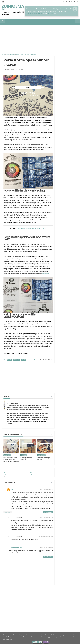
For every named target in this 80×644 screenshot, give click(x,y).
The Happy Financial (67, 182)
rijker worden (71, 429)
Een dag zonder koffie (67, 173)
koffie (9, 360)
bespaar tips (69, 395)
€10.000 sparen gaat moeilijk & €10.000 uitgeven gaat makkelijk (11, 460)
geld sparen (41, 455)
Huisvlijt (63, 135)
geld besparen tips (64, 412)
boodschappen (70, 398)
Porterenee (64, 160)
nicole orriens (17, 548)
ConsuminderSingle (67, 128)
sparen (24, 360)
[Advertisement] (28, 39)
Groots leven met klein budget (66, 219)
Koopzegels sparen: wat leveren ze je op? (32, 229)
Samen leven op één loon (17, 609)
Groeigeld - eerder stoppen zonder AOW (67, 208)
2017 (62, 484)
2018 (62, 481)
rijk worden (62, 429)
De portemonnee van (65, 388)
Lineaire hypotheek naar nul (67, 140)
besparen (62, 398)
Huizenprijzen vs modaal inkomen (71, 212)
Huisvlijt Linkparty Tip (67, 137)
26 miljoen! (70, 98)
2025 (62, 467)
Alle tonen (73, 225)
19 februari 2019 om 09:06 (46, 548)
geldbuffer (62, 422)
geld (60, 408)
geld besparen (68, 408)
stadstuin (72, 439)
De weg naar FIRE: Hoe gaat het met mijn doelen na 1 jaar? (67, 196)
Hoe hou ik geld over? (68, 203)
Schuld (61, 391)
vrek (60, 445)
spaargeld (69, 432)
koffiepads (16, 360)
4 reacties (20, 70)
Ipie (12, 489)
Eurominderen (65, 106)
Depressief (63, 204)
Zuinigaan (63, 96)
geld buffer (62, 415)
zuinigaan (70, 449)
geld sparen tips (64, 418)
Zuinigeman (13, 8)
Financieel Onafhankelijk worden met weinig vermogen (67, 318)
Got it (46, 642)
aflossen (61, 395)
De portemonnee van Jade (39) (17, 618)
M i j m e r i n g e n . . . (68, 111)
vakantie (61, 442)
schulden (61, 432)
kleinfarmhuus (65, 149)
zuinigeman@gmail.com (34, 13)
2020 (62, 475)
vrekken (66, 445)
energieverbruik (69, 405)
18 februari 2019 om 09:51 (46, 489)
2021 (62, 473)
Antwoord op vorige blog (68, 108)
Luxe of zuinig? (65, 191)
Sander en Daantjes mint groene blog (67, 170)
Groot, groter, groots (67, 271)
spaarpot (61, 435)
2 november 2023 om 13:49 (46, 536)
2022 (62, 470)
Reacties (8, 512)
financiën (24, 455)
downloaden (46, 274)
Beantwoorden (49, 512)
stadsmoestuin (63, 439)
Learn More (37, 642)
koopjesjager (62, 425)
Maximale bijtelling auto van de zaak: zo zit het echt (67, 186)
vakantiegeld (69, 442)
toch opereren (64, 222)
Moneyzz (63, 176)
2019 (62, 478)
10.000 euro (7, 455)
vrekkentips (62, 449)
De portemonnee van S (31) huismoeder (18, 625)
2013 (62, 490)
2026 (62, 464)
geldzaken (70, 422)
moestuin (71, 425)
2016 (62, 487)
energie (61, 405)
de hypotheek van (64, 402)
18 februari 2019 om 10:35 (46, 517)
